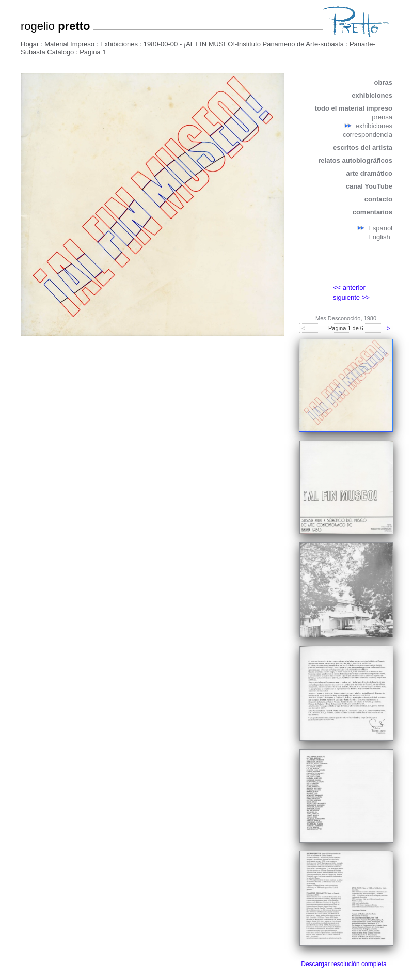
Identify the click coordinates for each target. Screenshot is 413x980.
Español (380, 228)
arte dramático (369, 173)
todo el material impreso (354, 108)
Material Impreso (69, 44)
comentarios (372, 212)
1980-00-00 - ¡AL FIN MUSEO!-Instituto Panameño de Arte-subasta (244, 44)
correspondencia (368, 135)
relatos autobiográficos (355, 160)
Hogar (30, 44)
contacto (378, 199)
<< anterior (349, 287)
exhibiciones (372, 95)
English (379, 237)
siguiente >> (351, 297)
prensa (382, 117)
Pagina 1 (93, 52)
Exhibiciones (119, 44)
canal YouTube (369, 186)
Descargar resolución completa (344, 964)
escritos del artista (363, 147)
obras (383, 82)
